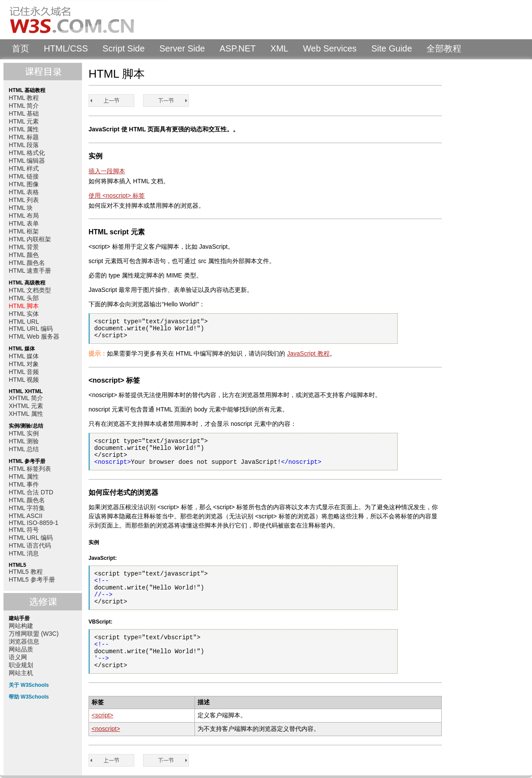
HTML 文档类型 (30, 290)
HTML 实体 (24, 314)
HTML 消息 (24, 553)
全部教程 (444, 48)
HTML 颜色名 (27, 263)
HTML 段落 (24, 145)
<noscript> (106, 729)
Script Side (124, 48)
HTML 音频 (24, 372)
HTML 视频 (24, 380)
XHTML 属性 (26, 414)
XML (279, 48)
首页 (20, 48)
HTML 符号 (24, 530)
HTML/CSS (66, 48)
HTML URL (24, 322)
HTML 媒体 (24, 356)
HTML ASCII (26, 516)
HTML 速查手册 (30, 271)
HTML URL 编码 (31, 329)
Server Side (182, 48)
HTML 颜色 (24, 255)
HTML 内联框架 (30, 239)
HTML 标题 (24, 137)
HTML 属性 (24, 129)
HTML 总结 (24, 449)
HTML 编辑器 (27, 161)
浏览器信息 (24, 641)
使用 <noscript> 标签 (117, 195)
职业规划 (21, 665)
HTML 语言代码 (30, 545)
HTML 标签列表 (30, 469)
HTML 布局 (24, 216)
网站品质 (21, 649)
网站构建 (21, 626)
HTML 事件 (24, 484)
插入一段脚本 (107, 171)
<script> (102, 715)
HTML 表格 (24, 192)
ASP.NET (238, 48)
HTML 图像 (24, 184)
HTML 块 (21, 208)
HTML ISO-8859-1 (34, 523)
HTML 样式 (24, 168)
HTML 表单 (24, 223)
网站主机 (21, 673)
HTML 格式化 (27, 153)
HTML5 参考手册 (32, 579)
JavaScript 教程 (308, 353)
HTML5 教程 (26, 572)
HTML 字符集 (27, 508)
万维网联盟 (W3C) (34, 634)
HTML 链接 (24, 176)
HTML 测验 (24, 441)
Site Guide (391, 48)
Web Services (330, 48)
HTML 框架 (24, 231)
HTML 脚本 (24, 306)
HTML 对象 (24, 364)
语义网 (18, 657)
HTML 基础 (24, 113)
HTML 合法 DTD (31, 492)
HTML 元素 (24, 121)
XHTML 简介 (26, 398)
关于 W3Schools (29, 685)
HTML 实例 (24, 433)
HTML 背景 (24, 247)
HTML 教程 (24, 98)
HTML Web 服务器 (34, 336)
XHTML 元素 (26, 406)
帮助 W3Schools (29, 697)
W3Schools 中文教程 (85, 20)
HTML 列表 (24, 200)
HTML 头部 (24, 298)
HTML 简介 (24, 106)
